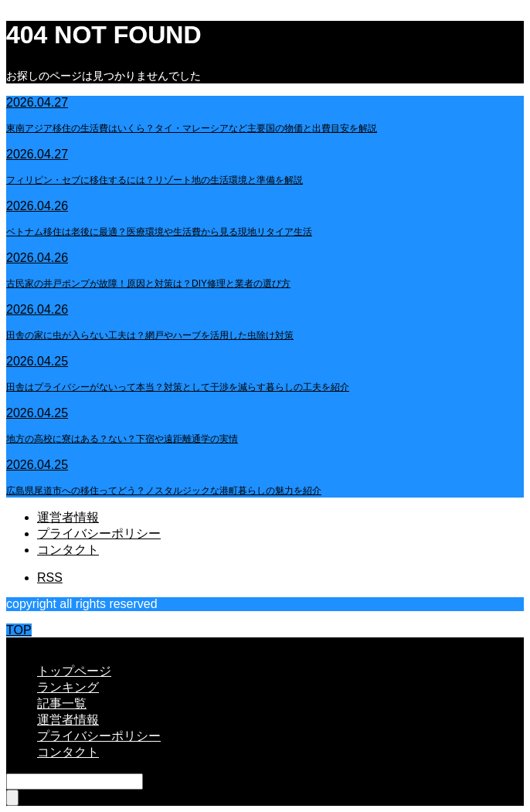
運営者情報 (68, 517)
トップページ (74, 671)
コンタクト (68, 550)
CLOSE (27, 644)
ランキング (68, 687)
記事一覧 (62, 703)
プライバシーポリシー (99, 533)
